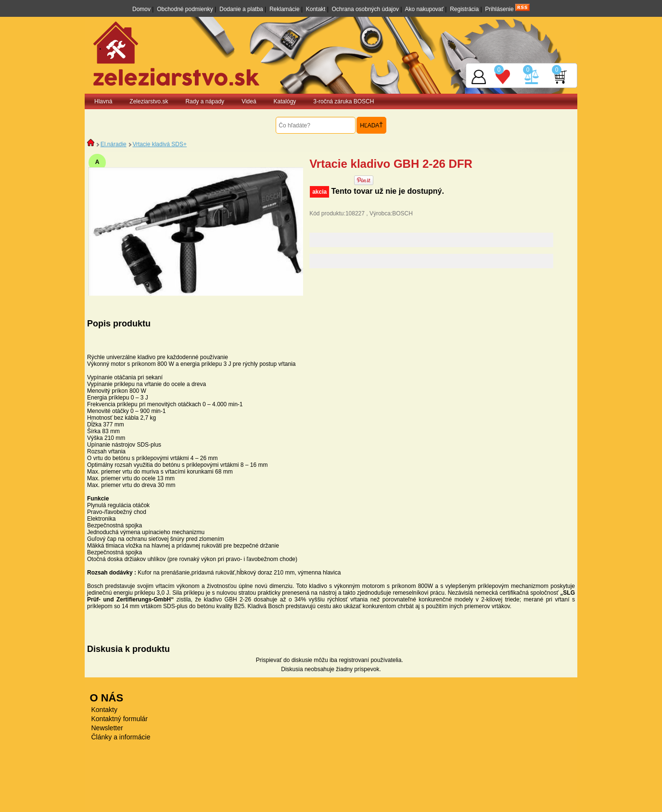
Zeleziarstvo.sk (149, 101)
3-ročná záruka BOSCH (344, 101)
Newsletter (107, 728)
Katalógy (285, 101)
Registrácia (464, 9)
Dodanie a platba (241, 9)
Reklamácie (285, 9)
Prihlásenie (499, 9)
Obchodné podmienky (185, 9)
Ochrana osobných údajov (365, 9)
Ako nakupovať (424, 9)
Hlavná (103, 101)
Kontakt (316, 9)
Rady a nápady (205, 101)
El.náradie (114, 144)
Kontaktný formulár (120, 719)
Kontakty (104, 710)
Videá (249, 101)
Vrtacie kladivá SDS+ (159, 144)
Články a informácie (121, 737)
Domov (141, 9)
